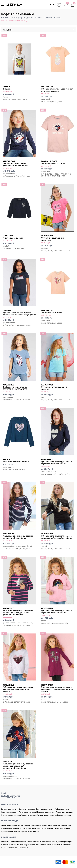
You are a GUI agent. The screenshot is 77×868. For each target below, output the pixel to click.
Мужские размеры (64, 842)
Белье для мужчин (9, 825)
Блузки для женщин (10, 809)
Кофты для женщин (63, 809)
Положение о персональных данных (55, 845)
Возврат (36, 842)
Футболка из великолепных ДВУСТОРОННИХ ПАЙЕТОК (15, 387)
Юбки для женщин (63, 815)
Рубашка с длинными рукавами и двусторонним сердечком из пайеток (18, 688)
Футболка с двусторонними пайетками (54, 238)
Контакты (5, 842)
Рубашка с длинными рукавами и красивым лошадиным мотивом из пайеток (57, 688)
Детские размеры (8, 845)
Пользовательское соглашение (14, 848)
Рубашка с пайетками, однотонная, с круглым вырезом (57, 89)
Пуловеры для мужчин (11, 831)
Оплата (21, 842)
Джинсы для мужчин (43, 825)
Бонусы (29, 842)
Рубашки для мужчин (30, 831)
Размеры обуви (23, 845)
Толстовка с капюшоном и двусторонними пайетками (15, 163)
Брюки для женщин (27, 809)
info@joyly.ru (10, 796)
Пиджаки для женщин (46, 812)
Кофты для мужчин (28, 828)
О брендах (35, 845)
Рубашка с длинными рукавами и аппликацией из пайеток (18, 536)
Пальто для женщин (27, 812)
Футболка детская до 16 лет (53, 162)
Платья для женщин (64, 812)
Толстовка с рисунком (13, 237)
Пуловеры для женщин (11, 815)
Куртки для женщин (10, 812)
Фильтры (38, 30)
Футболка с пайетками (51, 311)
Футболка (7, 88)
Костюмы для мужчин (10, 828)
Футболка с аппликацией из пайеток (54, 387)
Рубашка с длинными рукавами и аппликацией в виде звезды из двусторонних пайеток (18, 611)
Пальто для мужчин (62, 828)
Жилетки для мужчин (62, 825)
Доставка (14, 842)
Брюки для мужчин (26, 825)
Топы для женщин (29, 815)
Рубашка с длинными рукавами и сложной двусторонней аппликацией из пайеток (18, 765)
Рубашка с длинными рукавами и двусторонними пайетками (56, 461)
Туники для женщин (46, 815)
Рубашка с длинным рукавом (16, 460)
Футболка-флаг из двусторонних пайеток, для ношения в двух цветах (19, 312)
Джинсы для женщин (45, 809)
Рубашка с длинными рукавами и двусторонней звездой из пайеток (57, 536)
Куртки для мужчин (45, 828)
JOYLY (15, 5)
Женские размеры (48, 842)
